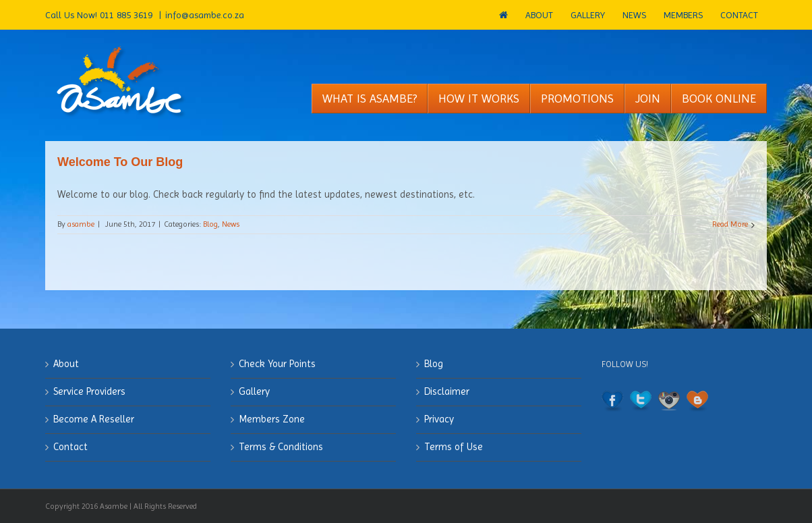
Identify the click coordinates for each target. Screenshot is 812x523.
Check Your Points (277, 364)
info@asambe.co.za (205, 15)
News (231, 224)
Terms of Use (454, 447)
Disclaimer (447, 391)
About (66, 364)
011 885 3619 (127, 15)
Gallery (254, 391)
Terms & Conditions (281, 447)
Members (272, 419)
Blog (210, 224)
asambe (81, 224)
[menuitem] (503, 15)
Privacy (439, 419)
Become (94, 419)
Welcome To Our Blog (120, 162)
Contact (70, 447)
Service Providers (89, 391)
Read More (730, 224)
